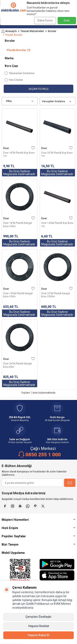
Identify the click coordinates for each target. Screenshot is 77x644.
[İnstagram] (13, 506)
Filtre (20, 101)
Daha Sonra (45, 20)
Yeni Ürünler (14, 80)
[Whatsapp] (28, 506)
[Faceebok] (5, 506)
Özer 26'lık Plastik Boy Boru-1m (57, 154)
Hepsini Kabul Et (38, 635)
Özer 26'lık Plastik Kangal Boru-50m (17, 365)
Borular (52, 31)
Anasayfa (9, 31)
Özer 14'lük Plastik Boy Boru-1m (57, 225)
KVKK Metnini (62, 604)
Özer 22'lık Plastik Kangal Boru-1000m (55, 295)
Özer (6, 148)
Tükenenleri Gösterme (20, 73)
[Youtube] (20, 506)
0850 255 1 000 (43, 455)
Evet (67, 20)
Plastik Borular (19, 50)
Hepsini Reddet (39, 626)
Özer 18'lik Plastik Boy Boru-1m (19, 154)
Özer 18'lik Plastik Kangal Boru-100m (17, 225)
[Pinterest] (35, 506)
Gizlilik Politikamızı (38, 604)
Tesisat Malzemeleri (32, 31)
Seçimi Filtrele (39, 89)
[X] (43, 506)
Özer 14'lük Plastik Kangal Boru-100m (18, 295)
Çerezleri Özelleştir (38, 617)
